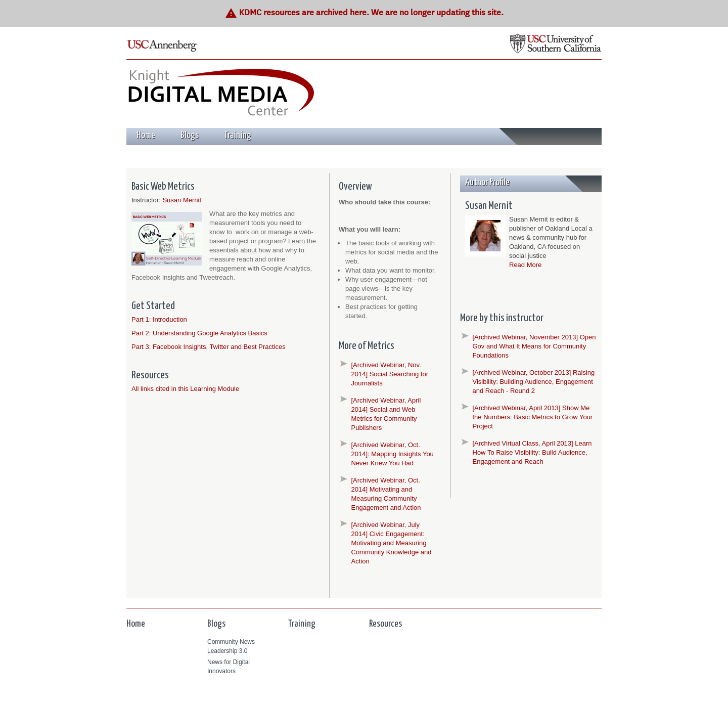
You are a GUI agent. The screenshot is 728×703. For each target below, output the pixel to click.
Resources (385, 624)
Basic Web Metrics (163, 187)
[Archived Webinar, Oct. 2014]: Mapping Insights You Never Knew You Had (393, 454)
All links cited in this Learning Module (185, 389)
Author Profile (487, 182)
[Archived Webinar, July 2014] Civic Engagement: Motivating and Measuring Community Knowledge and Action (392, 543)
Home (146, 135)
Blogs (190, 135)
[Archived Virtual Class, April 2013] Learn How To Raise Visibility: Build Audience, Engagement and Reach (532, 452)
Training (238, 135)
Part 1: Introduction (159, 319)
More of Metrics (367, 346)
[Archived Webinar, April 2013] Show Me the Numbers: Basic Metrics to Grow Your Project (533, 417)
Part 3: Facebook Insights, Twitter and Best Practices (209, 347)
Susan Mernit (182, 200)
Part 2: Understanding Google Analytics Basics (199, 333)
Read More (525, 265)
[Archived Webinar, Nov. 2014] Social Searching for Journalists (390, 374)
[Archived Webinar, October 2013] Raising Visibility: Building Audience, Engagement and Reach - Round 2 (534, 382)
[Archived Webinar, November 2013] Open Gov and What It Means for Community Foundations (534, 346)
